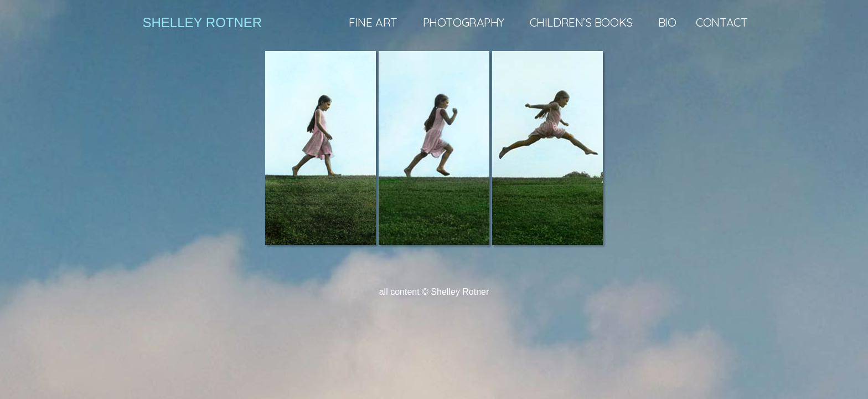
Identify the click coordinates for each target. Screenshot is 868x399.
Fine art (376, 22)
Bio (667, 22)
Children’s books (584, 22)
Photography (466, 22)
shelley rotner (203, 22)
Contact (722, 22)
